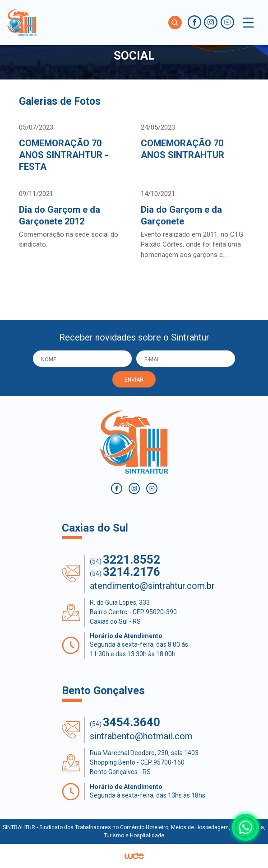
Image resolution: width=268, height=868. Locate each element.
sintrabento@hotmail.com (141, 736)
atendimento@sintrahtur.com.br (152, 586)
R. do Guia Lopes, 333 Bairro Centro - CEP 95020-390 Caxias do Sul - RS (133, 612)
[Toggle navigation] (248, 23)
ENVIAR (134, 380)
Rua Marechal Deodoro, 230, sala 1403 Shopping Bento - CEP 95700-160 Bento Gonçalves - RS (144, 762)
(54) (125, 560)
